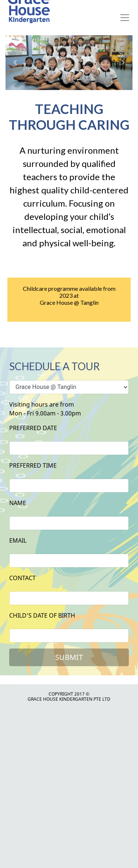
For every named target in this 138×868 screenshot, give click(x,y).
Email (18, 540)
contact (22, 578)
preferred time (33, 465)
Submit (69, 657)
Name (18, 503)
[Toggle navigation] (125, 18)
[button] (15, 63)
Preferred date (33, 428)
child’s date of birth (42, 615)
